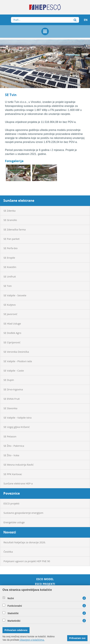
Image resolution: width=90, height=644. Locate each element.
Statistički (13, 613)
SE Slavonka (10, 408)
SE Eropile (9, 258)
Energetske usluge (14, 522)
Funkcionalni (15, 606)
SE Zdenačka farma (15, 229)
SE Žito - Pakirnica (14, 446)
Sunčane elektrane (19, 201)
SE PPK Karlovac (13, 474)
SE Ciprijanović (12, 342)
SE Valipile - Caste (14, 371)
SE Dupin (9, 380)
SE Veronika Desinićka (16, 352)
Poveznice (12, 493)
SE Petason (10, 436)
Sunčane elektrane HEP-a (18, 483)
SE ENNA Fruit (12, 399)
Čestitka (8, 552)
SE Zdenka (9, 211)
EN (86, 20)
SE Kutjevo (10, 305)
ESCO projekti (11, 503)
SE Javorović (10, 314)
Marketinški (14, 621)
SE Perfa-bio (10, 248)
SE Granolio (10, 220)
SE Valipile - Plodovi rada (18, 361)
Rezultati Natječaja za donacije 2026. (25, 542)
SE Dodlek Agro (12, 333)
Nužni (11, 598)
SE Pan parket (11, 239)
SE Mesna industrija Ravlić (19, 465)
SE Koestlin (10, 267)
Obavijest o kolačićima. (32, 640)
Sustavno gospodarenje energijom (23, 513)
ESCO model (45, 579)
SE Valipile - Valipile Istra (17, 418)
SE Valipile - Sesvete (15, 295)
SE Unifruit (10, 276)
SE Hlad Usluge (12, 324)
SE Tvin (8, 286)
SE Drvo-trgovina (13, 389)
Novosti (10, 532)
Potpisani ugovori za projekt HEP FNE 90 (27, 561)
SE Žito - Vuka (11, 455)
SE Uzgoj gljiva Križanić (17, 427)
